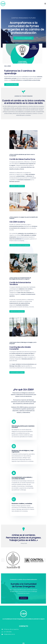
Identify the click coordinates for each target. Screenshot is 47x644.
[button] (45, 4)
